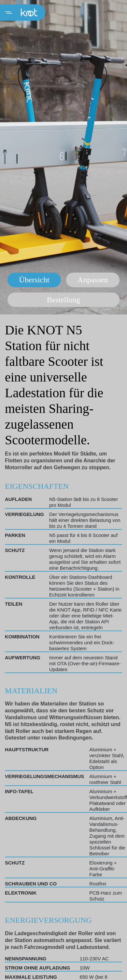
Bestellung (64, 300)
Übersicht (34, 280)
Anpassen (93, 280)
